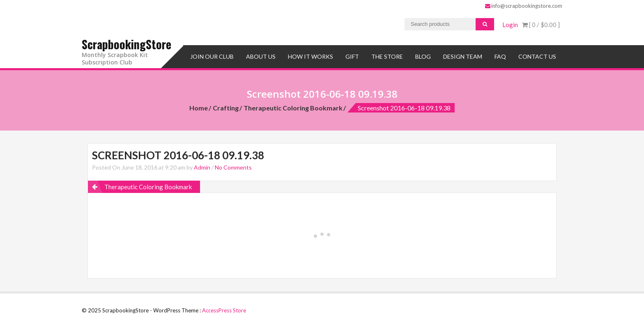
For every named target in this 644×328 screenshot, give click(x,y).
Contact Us (537, 56)
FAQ (500, 56)
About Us (261, 56)
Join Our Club (212, 56)
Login (510, 25)
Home (199, 108)
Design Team (463, 56)
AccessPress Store (224, 310)
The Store (387, 56)
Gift (352, 56)
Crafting (226, 108)
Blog (423, 56)
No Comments (233, 167)
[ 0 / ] (541, 25)
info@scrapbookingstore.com (524, 6)
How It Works (310, 56)
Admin (202, 167)
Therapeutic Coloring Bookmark (293, 108)
